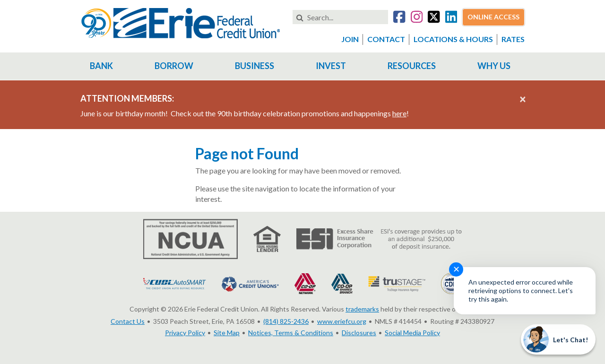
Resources (412, 66)
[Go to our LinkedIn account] (451, 18)
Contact (386, 39)
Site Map (227, 333)
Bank (101, 66)
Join (350, 39)
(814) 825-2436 (286, 321)
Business (255, 66)
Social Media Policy (412, 333)
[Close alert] (523, 99)
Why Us (494, 66)
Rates (513, 39)
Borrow (174, 66)
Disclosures (359, 333)
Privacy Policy (185, 333)
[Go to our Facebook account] (399, 18)
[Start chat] (558, 339)
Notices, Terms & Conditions (291, 333)
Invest (331, 66)
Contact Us (128, 321)
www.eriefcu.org (342, 321)
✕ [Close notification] (456, 269)
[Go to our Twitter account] (434, 18)
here (399, 113)
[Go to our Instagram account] (417, 18)
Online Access (493, 17)
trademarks (362, 309)
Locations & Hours (453, 39)
